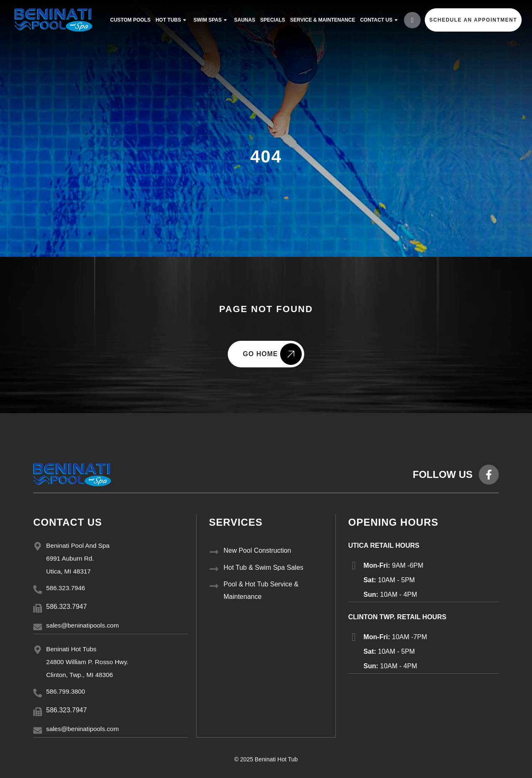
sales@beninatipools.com (84, 625)
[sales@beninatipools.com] (38, 627)
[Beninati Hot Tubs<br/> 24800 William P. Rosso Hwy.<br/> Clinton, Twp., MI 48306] (38, 649)
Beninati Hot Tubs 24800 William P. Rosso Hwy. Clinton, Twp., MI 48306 (89, 661)
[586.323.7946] (38, 590)
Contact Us (378, 20)
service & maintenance (321, 20)
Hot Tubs (170, 20)
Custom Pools (129, 20)
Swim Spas (209, 20)
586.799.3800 (66, 691)
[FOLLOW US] (489, 475)
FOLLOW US (443, 474)
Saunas (243, 20)
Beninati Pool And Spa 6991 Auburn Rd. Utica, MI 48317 (79, 558)
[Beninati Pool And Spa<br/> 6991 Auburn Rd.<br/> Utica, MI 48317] (38, 546)
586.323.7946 (66, 588)
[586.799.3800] (38, 693)
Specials (271, 20)
